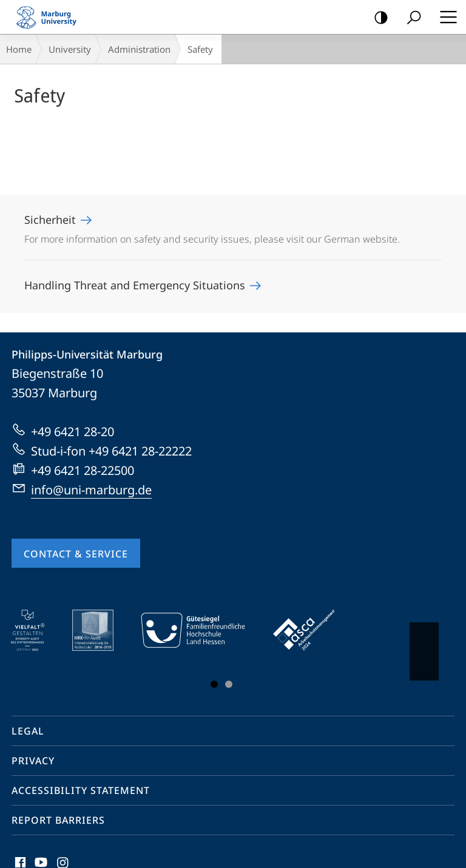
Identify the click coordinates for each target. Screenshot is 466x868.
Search (410, 18)
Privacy (33, 761)
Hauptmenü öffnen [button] (445, 17)
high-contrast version (377, 18)
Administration (139, 49)
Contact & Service (76, 554)
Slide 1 (214, 684)
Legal (28, 731)
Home (19, 49)
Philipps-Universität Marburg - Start (52, 17)
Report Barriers (58, 820)
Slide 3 (229, 684)
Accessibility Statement (81, 790)
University (70, 49)
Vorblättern (423, 645)
